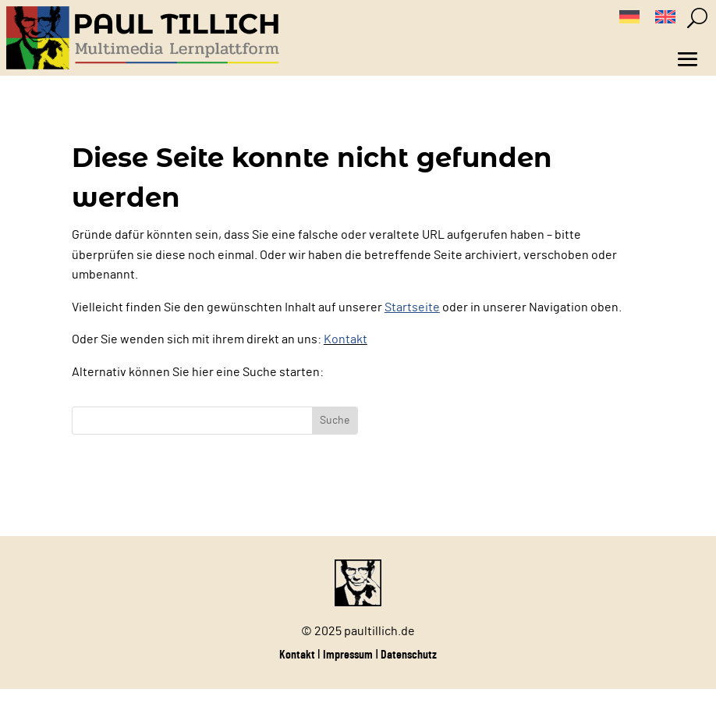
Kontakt (346, 339)
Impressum (348, 655)
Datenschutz (409, 655)
